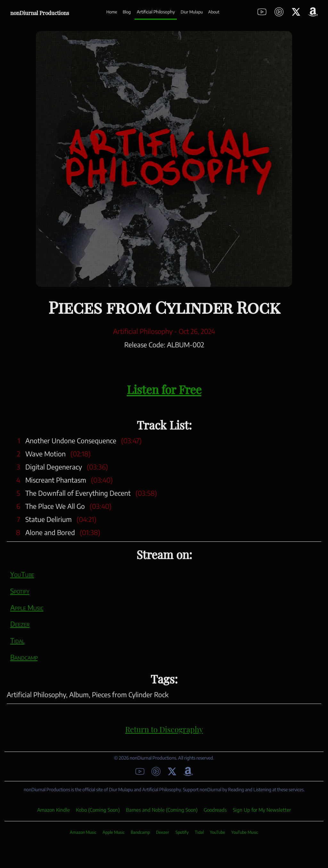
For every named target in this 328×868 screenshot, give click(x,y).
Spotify (20, 591)
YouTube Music (245, 832)
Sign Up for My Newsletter (262, 810)
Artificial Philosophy (156, 12)
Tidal (17, 640)
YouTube (22, 574)
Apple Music (27, 608)
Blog (127, 12)
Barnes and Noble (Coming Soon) (162, 810)
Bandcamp (24, 657)
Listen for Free (164, 388)
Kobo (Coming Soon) (98, 810)
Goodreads (215, 810)
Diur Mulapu (192, 12)
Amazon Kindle (53, 810)
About (214, 12)
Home (112, 12)
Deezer (20, 624)
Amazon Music (83, 832)
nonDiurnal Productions (40, 12)
